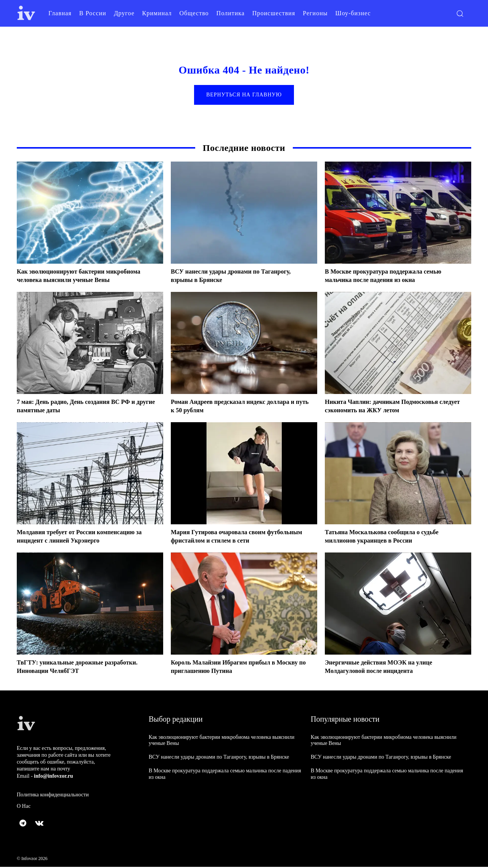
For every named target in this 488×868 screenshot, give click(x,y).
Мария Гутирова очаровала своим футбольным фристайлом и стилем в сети (236, 538)
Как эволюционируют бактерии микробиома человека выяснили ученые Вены (86, 277)
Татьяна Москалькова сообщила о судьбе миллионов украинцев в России (389, 538)
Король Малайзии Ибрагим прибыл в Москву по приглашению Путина (230, 668)
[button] (460, 13)
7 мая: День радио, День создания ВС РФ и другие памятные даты (83, 407)
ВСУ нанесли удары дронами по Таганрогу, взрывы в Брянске (219, 758)
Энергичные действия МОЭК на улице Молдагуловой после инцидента (385, 668)
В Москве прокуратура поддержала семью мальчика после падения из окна (390, 277)
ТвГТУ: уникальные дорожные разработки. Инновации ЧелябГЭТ (85, 668)
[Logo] (26, 13)
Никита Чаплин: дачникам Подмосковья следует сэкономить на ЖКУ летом (388, 407)
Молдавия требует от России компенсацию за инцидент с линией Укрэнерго (87, 538)
